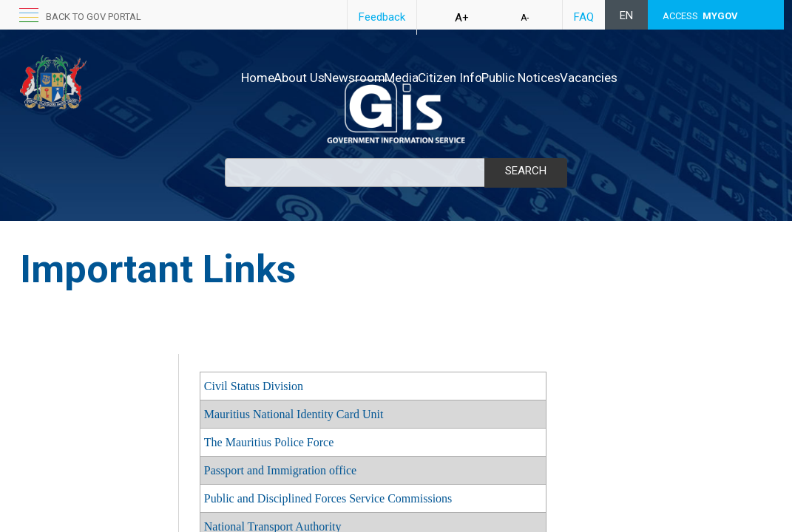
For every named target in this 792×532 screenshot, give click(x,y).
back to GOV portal (94, 17)
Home (204, 78)
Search (526, 171)
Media (394, 78)
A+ (462, 18)
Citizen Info (458, 78)
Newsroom (332, 78)
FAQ (584, 17)
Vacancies (628, 78)
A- (525, 18)
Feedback (382, 17)
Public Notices (545, 78)
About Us (261, 78)
